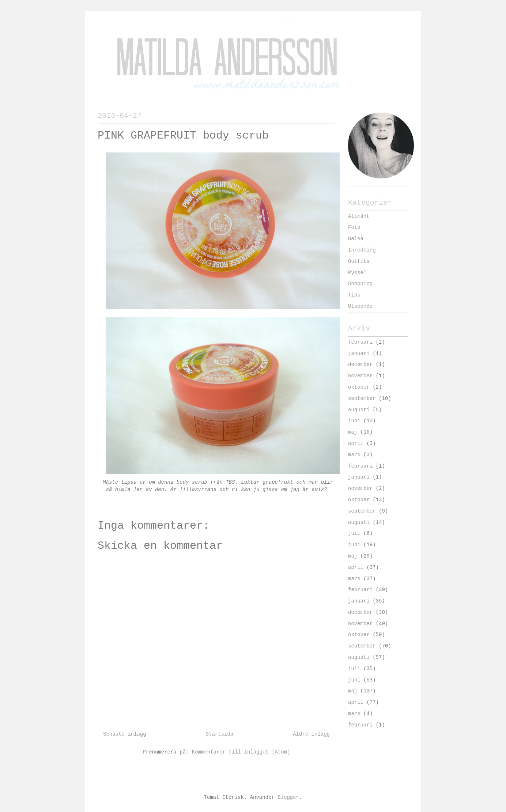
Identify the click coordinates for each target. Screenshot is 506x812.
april (356, 443)
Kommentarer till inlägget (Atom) (241, 752)
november (360, 376)
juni (354, 421)
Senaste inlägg (125, 734)
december (360, 365)
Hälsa (356, 239)
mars (354, 455)
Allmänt (359, 216)
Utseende (360, 306)
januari (359, 354)
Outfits (359, 261)
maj (353, 432)
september (362, 399)
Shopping (360, 284)
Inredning (362, 250)
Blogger (288, 797)
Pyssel (357, 273)
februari (360, 342)
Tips (354, 295)
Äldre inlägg (311, 734)
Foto (354, 227)
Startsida (220, 734)
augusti (359, 410)
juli (354, 533)
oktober (359, 387)
